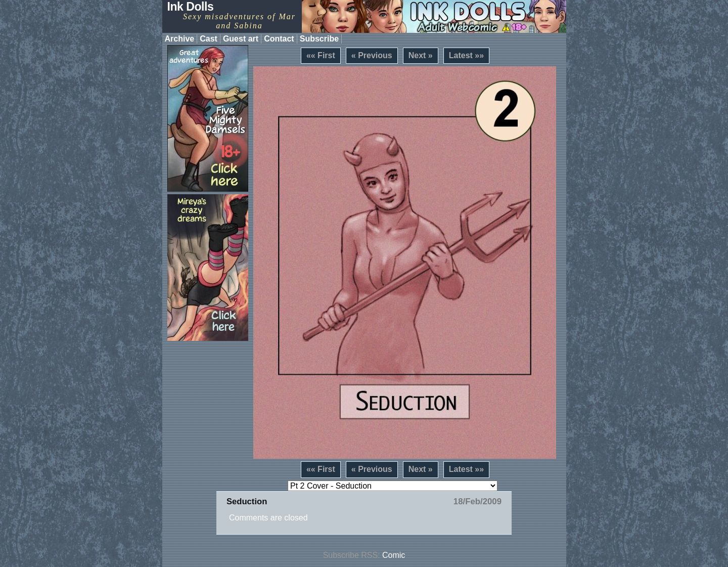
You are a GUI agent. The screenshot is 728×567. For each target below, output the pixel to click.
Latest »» (466, 55)
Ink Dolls (191, 7)
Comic (394, 555)
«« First (321, 55)
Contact (279, 39)
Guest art (241, 39)
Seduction (247, 501)
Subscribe (319, 39)
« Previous (372, 55)
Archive (180, 39)
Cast (209, 39)
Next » (421, 55)
